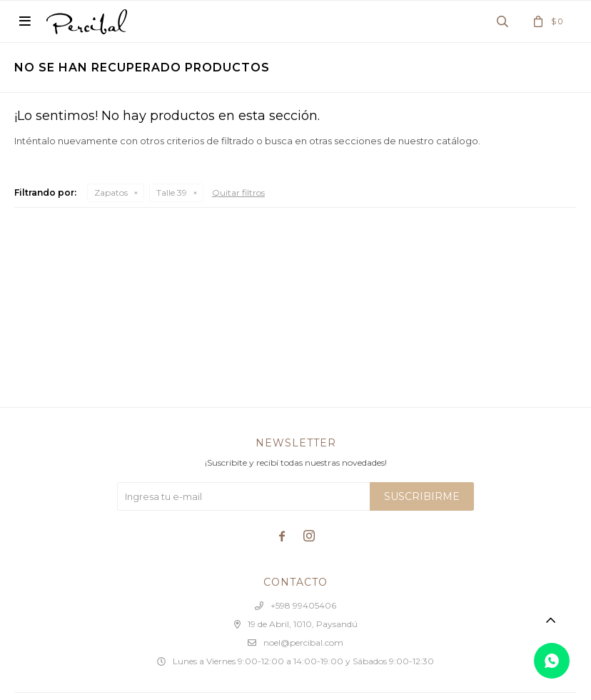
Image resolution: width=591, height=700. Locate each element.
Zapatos (111, 192)
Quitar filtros (238, 192)
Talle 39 (172, 192)
